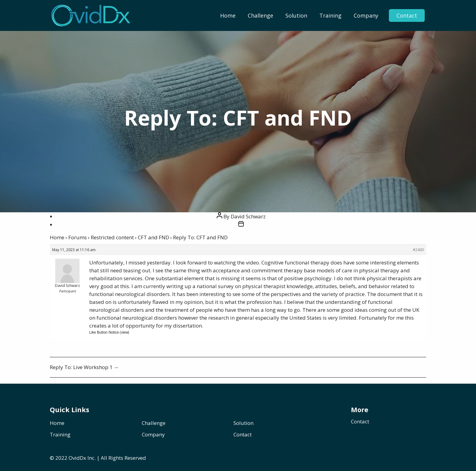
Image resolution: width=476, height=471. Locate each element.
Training (330, 15)
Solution (296, 15)
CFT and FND (153, 237)
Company (366, 15)
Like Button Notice (104, 332)
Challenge (260, 15)
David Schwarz (248, 216)
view (124, 332)
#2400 (418, 250)
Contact (407, 15)
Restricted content (112, 237)
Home (228, 15)
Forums (78, 237)
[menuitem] (228, 15)
